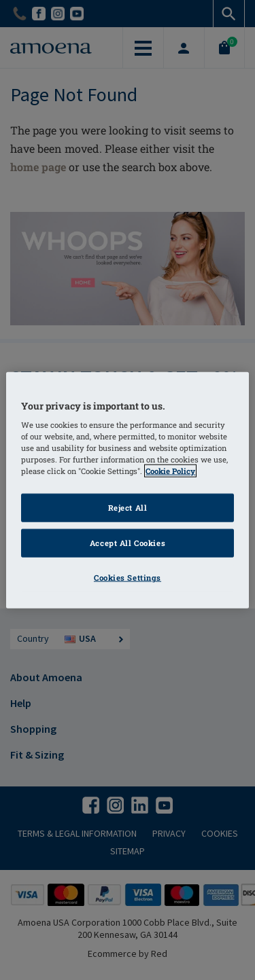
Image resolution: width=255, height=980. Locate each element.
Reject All (128, 508)
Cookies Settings (128, 578)
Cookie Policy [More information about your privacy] (170, 471)
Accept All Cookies (128, 543)
